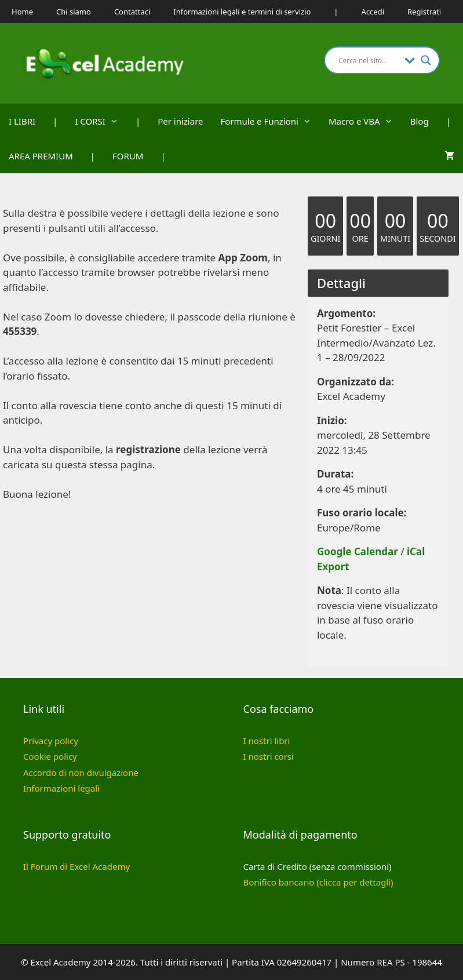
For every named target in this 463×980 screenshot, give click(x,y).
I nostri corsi (269, 756)
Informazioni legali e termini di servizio (242, 12)
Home (22, 12)
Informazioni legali (61, 788)
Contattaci (132, 12)
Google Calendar (358, 551)
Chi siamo (74, 12)
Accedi (373, 12)
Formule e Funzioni (270, 121)
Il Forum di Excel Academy (76, 866)
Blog (420, 121)
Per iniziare (180, 121)
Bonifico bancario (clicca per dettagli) (318, 882)
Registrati (424, 12)
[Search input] (369, 60)
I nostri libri (267, 741)
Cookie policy (50, 756)
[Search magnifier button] (426, 60)
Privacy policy (51, 741)
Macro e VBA (365, 121)
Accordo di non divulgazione (81, 773)
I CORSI (101, 121)
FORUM (128, 156)
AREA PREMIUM (41, 156)
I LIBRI (22, 121)
